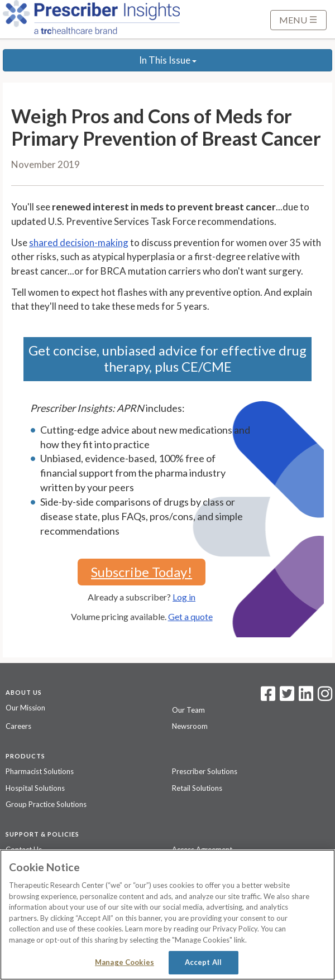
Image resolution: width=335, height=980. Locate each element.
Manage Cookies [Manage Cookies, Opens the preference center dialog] (125, 962)
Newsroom (190, 726)
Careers (18, 726)
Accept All (203, 962)
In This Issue (168, 60)
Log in (184, 597)
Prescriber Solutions (205, 771)
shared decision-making (79, 242)
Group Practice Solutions (46, 804)
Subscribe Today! (142, 572)
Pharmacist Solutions (40, 771)
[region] (167, 915)
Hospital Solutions (35, 788)
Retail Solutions (197, 788)
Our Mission (25, 708)
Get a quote (190, 616)
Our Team (188, 710)
